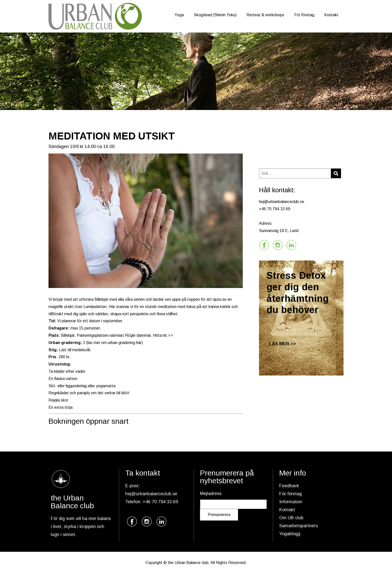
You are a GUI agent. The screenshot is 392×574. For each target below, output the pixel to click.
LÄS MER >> (282, 344)
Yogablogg (290, 534)
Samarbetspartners (298, 526)
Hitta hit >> (163, 335)
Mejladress (211, 493)
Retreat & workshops (265, 15)
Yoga (179, 15)
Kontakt (331, 15)
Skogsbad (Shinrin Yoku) (215, 15)
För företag (304, 15)
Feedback (289, 486)
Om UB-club (291, 518)
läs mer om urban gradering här (114, 343)
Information (291, 502)
